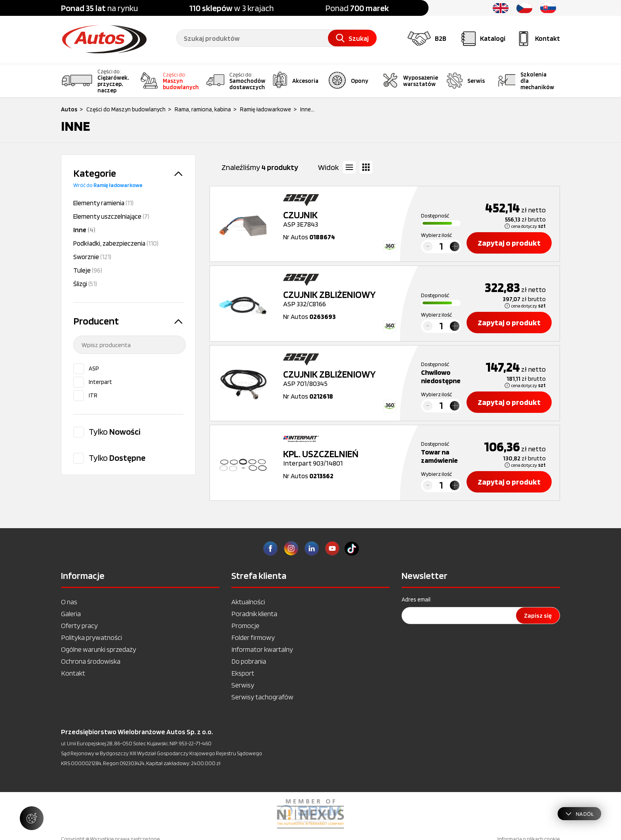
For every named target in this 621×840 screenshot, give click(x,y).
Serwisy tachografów (262, 697)
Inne (84, 230)
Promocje (245, 625)
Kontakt (73, 673)
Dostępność (435, 216)
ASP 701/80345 (343, 378)
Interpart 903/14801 (343, 458)
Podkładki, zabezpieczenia (116, 243)
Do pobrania (249, 661)
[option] (310, 814)
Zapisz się (538, 616)
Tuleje (88, 270)
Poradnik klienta (254, 614)
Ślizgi (85, 284)
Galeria (71, 614)
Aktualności (248, 602)
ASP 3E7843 (343, 219)
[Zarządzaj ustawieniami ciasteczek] (32, 818)
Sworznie (92, 257)
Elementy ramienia (103, 203)
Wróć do (108, 185)
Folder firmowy (253, 637)
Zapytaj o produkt (509, 243)
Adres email (416, 599)
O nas (69, 602)
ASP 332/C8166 (343, 299)
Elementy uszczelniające (111, 216)
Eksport (243, 673)
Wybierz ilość (436, 235)
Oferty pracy (79, 625)
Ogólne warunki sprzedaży (99, 649)
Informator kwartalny (262, 649)
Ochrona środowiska (91, 661)
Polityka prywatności (91, 637)
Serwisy (243, 685)
